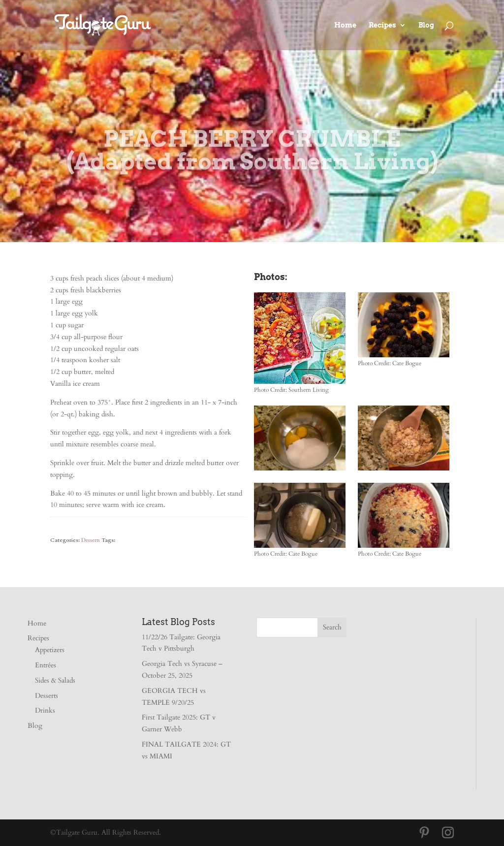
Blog (426, 25)
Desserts (91, 540)
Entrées (46, 665)
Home (345, 25)
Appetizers (50, 650)
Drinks (45, 710)
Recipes (382, 25)
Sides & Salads (55, 680)
